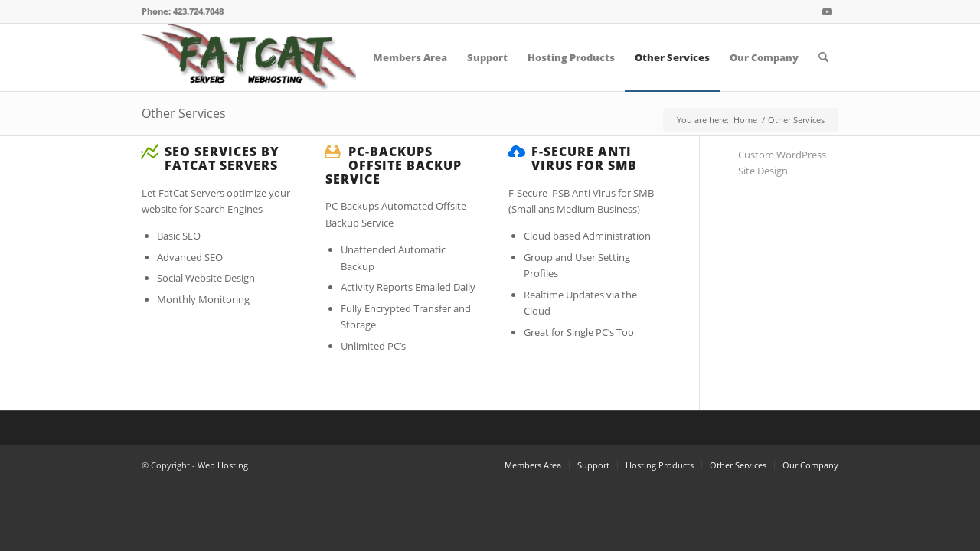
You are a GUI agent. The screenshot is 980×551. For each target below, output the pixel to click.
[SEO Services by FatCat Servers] (149, 152)
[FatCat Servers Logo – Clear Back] (249, 57)
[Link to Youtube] (827, 11)
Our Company (810, 465)
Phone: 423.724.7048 (183, 11)
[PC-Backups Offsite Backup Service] (333, 152)
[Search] (823, 57)
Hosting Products (660, 465)
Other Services (184, 113)
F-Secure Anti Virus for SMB (584, 158)
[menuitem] (410, 57)
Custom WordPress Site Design (782, 163)
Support (593, 465)
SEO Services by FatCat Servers (222, 158)
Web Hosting (223, 465)
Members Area (533, 465)
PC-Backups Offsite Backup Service (394, 165)
